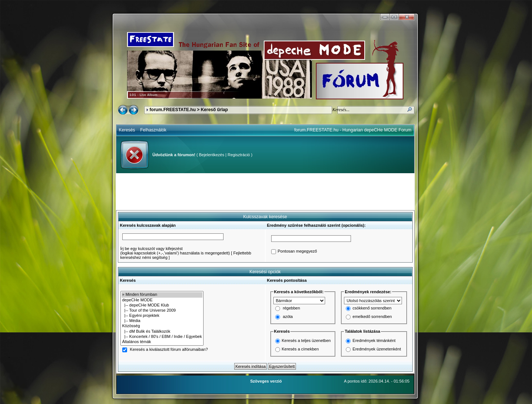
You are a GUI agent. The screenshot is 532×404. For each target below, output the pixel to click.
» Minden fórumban (162, 295)
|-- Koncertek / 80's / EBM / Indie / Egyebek (162, 337)
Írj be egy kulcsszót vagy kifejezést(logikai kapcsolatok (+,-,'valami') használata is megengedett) (175, 251)
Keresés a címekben (300, 349)
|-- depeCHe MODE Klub (162, 305)
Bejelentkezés (212, 155)
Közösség (162, 326)
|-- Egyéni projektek (162, 316)
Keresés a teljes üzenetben (306, 340)
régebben (292, 308)
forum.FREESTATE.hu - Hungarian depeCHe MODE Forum (353, 130)
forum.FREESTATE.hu (173, 110)
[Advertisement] (265, 192)
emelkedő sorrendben (372, 317)
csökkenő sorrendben (372, 308)
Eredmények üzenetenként (377, 349)
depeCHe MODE (162, 300)
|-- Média (162, 321)
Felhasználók (154, 130)
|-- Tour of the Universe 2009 (162, 311)
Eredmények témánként (374, 340)
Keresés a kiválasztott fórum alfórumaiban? (169, 350)
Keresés (127, 130)
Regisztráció (239, 155)
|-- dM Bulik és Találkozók (162, 332)
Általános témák (162, 342)
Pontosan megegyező (297, 251)
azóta (288, 317)
